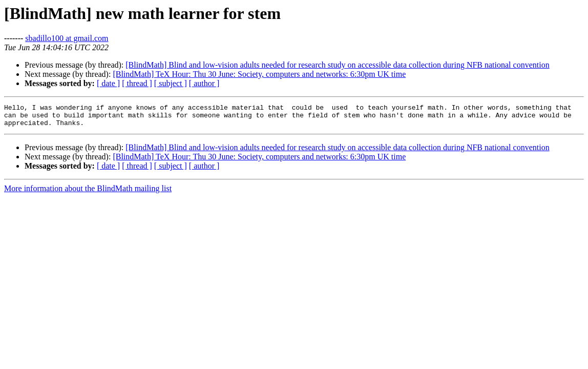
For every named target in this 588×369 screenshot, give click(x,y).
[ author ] (204, 83)
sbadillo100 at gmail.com (67, 38)
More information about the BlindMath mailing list (88, 193)
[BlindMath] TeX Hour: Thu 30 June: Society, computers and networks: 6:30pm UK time (259, 74)
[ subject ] (171, 83)
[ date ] (108, 83)
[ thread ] (137, 83)
